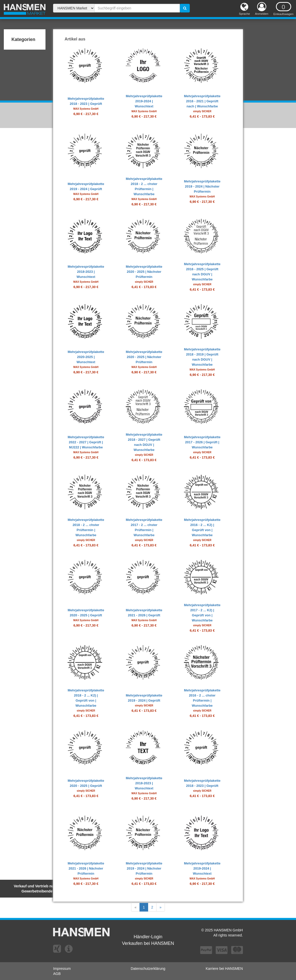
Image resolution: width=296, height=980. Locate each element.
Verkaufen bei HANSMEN (148, 943)
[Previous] (135, 907)
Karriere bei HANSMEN (224, 969)
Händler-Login (148, 937)
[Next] (161, 907)
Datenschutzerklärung (148, 969)
